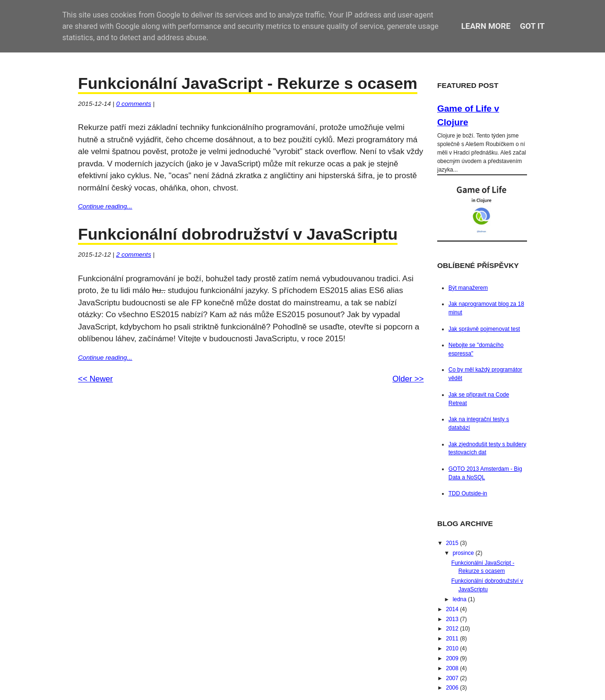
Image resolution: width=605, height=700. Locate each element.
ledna (460, 599)
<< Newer (95, 379)
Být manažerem (468, 288)
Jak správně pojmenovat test (484, 329)
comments (134, 104)
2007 (453, 678)
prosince (464, 553)
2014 (453, 609)
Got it (532, 26)
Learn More (486, 26)
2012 (453, 629)
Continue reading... (105, 206)
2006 (453, 688)
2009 (453, 658)
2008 (453, 668)
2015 (453, 543)
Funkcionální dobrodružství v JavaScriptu (238, 234)
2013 (453, 619)
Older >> (408, 379)
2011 (453, 639)
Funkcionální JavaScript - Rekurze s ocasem (248, 83)
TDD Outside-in (468, 493)
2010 (453, 648)
